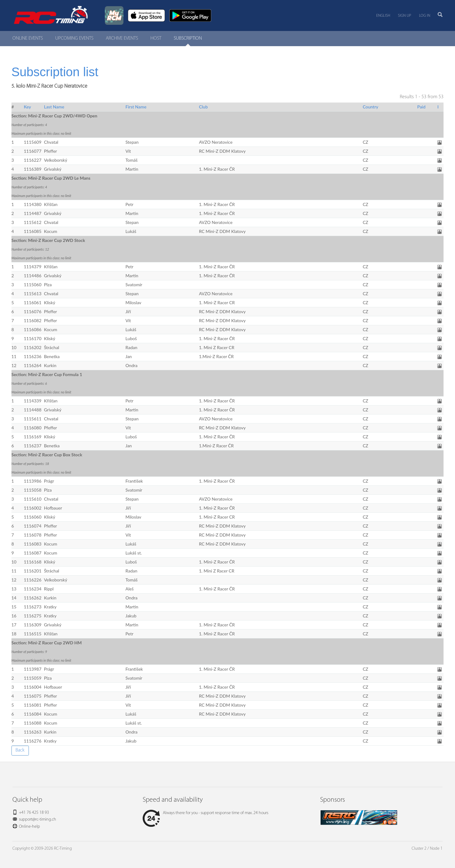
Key (27, 107)
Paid (421, 107)
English (383, 16)
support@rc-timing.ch (38, 820)
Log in (425, 16)
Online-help (29, 827)
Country (370, 107)
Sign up (405, 16)
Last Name (54, 107)
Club (203, 107)
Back (20, 750)
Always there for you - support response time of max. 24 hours (205, 813)
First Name (136, 107)
